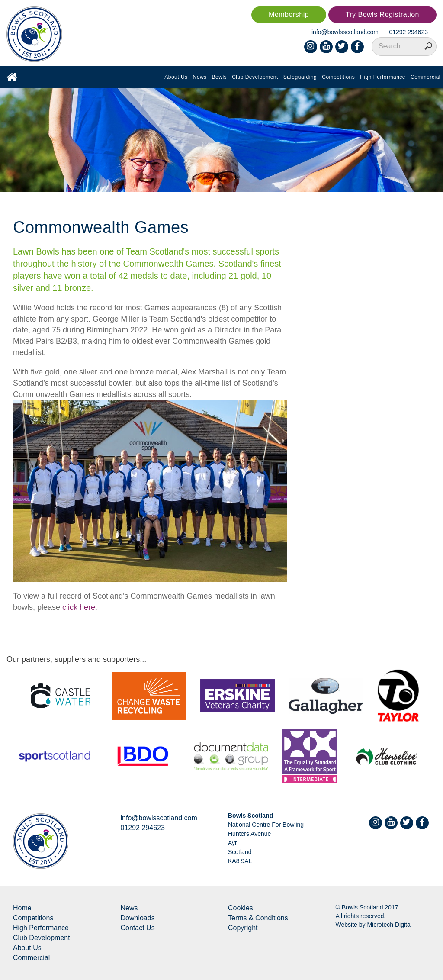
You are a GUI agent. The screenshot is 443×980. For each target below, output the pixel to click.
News (200, 77)
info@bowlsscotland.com (345, 32)
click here (79, 607)
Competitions (338, 77)
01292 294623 (408, 32)
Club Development (255, 77)
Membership (289, 15)
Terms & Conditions (258, 918)
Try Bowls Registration (382, 15)
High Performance (383, 77)
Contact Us (138, 928)
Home (22, 908)
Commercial (425, 77)
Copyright (243, 928)
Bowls (220, 77)
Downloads (138, 918)
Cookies (241, 908)
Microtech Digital (389, 925)
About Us (176, 77)
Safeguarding (300, 77)
